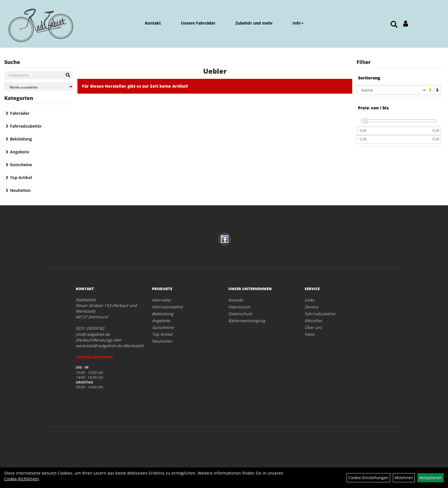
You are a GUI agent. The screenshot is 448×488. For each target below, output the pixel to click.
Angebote (20, 152)
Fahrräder (20, 113)
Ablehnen (404, 478)
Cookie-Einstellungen (368, 478)
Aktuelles (313, 321)
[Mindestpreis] (394, 131)
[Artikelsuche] (394, 25)
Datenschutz (240, 314)
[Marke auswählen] (39, 87)
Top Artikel (21, 177)
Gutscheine (21, 165)
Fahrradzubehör (26, 126)
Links (309, 300)
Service (311, 307)
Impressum (239, 307)
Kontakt (153, 23)
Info (298, 23)
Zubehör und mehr (254, 23)
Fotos (310, 334)
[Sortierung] (392, 90)
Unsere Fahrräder (198, 23)
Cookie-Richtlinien (22, 479)
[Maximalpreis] (394, 139)
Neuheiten (20, 190)
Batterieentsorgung (247, 321)
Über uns (313, 327)
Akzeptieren (431, 478)
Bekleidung (21, 139)
